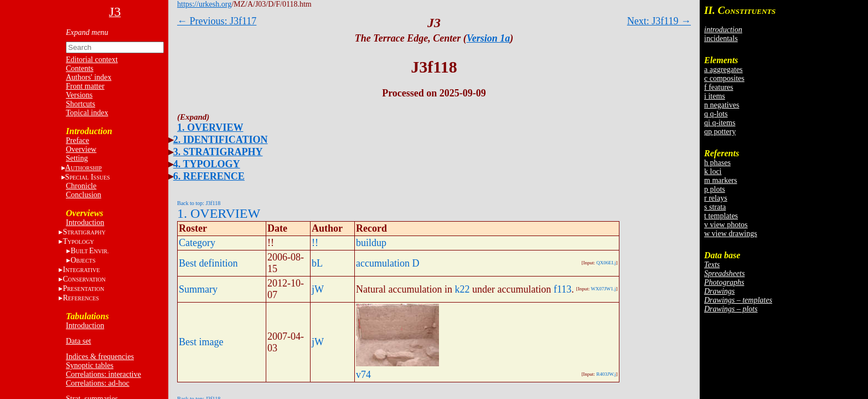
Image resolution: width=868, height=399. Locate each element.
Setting (77, 158)
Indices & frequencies (100, 357)
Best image (201, 342)
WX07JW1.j (603, 289)
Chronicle (81, 186)
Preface (77, 140)
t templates (721, 216)
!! (315, 243)
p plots (715, 189)
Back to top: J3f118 (199, 203)
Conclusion (84, 195)
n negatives (722, 105)
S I (88, 177)
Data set (78, 341)
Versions (79, 95)
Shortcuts (81, 104)
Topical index (87, 113)
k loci (713, 172)
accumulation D (387, 263)
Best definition (208, 263)
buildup (371, 243)
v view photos (726, 225)
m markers (720, 180)
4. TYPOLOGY (207, 164)
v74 (363, 375)
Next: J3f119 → (659, 21)
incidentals (721, 39)
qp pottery (720, 132)
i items (715, 96)
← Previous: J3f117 (217, 21)
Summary (198, 289)
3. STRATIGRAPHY (218, 152)
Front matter (85, 86)
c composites (724, 78)
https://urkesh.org (204, 4)
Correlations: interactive (104, 374)
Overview (81, 149)
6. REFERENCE (209, 176)
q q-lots (716, 114)
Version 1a (489, 38)
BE (89, 251)
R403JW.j (606, 374)
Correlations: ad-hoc (98, 383)
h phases (717, 163)
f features (719, 87)
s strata (715, 207)
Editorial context (92, 60)
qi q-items (720, 123)
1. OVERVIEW (210, 127)
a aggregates (724, 70)
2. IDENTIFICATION (221, 140)
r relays (716, 198)
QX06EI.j (606, 263)
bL (317, 263)
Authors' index (89, 77)
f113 (562, 289)
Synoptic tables (90, 365)
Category (197, 243)
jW (318, 289)
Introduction (85, 222)
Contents (80, 68)
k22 (462, 289)
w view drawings (731, 234)
